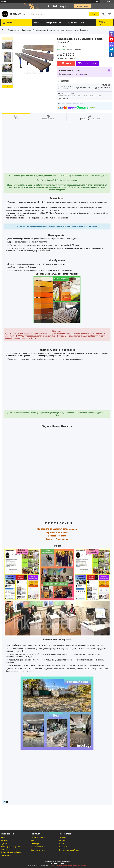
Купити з (89, 64)
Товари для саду (14, 30)
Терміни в (51, 532)
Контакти (73, 23)
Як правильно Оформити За (52, 529)
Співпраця (35, 844)
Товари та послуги (54, 23)
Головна (38, 23)
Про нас (62, 841)
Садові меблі (27, 30)
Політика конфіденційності (69, 850)
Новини (62, 844)
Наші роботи (63, 847)
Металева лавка (39, 30)
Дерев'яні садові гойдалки (11, 852)
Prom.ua (68, 862)
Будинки (4, 844)
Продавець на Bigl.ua (57, 864)
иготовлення (62, 532)
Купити (68, 64)
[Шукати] (94, 14)
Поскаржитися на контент (59, 866)
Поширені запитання (39, 847)
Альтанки (5, 841)
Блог (33, 841)
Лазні (3, 837)
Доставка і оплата (38, 850)
